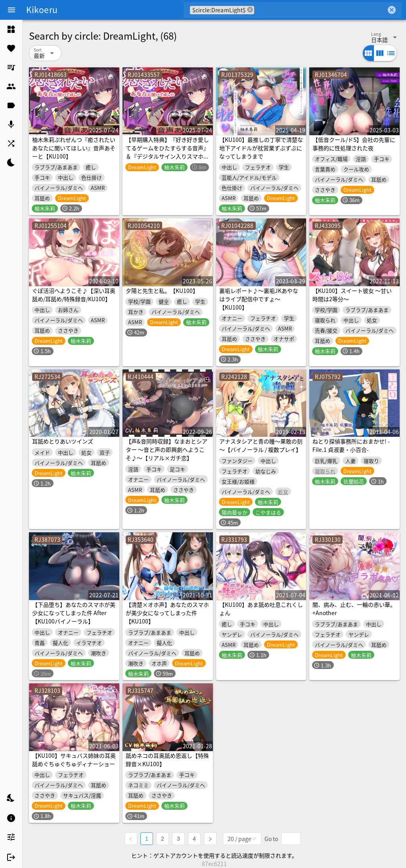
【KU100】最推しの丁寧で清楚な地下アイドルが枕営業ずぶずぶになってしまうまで (261, 148)
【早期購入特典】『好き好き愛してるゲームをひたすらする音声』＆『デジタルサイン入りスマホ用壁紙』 (167, 152)
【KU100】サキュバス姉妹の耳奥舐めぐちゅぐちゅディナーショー (74, 760)
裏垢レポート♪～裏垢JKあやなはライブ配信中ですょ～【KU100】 (259, 299)
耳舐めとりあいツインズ (63, 441)
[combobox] (320, 10)
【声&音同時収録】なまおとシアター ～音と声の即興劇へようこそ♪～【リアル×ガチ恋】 (167, 449)
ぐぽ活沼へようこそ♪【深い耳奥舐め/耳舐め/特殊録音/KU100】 (74, 295)
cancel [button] (250, 10)
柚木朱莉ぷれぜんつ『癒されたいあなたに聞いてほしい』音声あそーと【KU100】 (74, 148)
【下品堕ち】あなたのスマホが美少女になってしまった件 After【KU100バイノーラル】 (74, 613)
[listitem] (11, 29)
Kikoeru (42, 10)
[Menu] (11, 10)
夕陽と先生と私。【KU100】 (162, 291)
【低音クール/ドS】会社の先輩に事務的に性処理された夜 (354, 144)
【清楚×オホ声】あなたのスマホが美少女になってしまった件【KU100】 (167, 613)
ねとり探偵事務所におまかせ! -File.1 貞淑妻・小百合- (351, 445)
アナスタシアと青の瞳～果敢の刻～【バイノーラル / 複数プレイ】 (261, 445)
